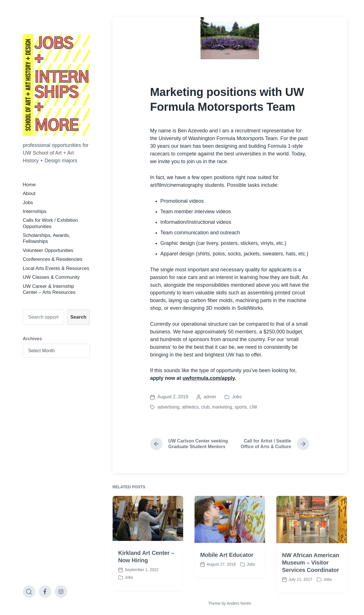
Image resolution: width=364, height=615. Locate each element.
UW (253, 407)
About (29, 193)
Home (29, 185)
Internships (35, 211)
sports (241, 407)
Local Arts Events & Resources (56, 268)
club (205, 407)
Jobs (28, 203)
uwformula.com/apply (209, 378)
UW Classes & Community (51, 277)
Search (78, 317)
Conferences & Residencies (53, 259)
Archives (32, 339)
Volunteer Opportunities (48, 250)
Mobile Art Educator (227, 568)
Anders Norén (239, 603)
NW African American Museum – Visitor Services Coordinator (311, 575)
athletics (190, 407)
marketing (222, 407)
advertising (168, 407)
